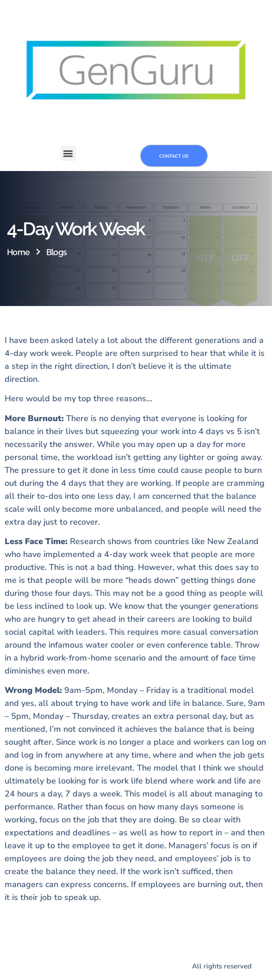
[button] (68, 153)
